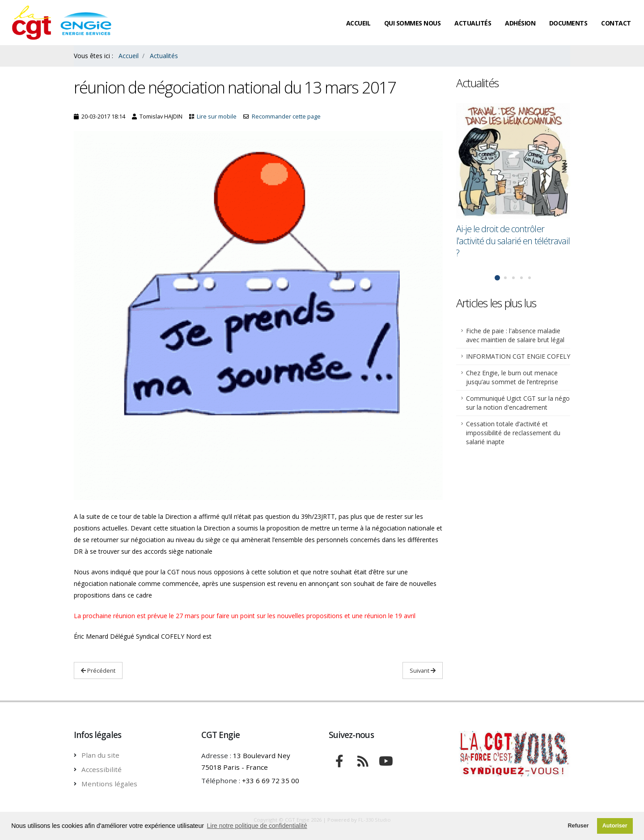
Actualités (473, 23)
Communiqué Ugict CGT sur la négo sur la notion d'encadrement (518, 403)
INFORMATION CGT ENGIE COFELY (518, 356)
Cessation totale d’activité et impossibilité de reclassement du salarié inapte (513, 433)
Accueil (358, 23)
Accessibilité (102, 769)
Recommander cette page (286, 117)
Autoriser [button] (615, 826)
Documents (568, 23)
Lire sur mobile (217, 117)
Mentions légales (109, 784)
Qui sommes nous (413, 23)
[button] (497, 278)
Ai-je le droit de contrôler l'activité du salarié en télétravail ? (513, 241)
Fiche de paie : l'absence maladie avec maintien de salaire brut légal (515, 335)
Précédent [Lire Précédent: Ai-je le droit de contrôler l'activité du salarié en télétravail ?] (98, 670)
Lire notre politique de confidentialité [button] (257, 826)
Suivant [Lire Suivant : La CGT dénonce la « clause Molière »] (423, 670)
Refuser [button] (578, 826)
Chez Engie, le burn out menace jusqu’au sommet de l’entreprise (512, 377)
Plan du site (100, 755)
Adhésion (520, 23)
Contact (616, 23)
